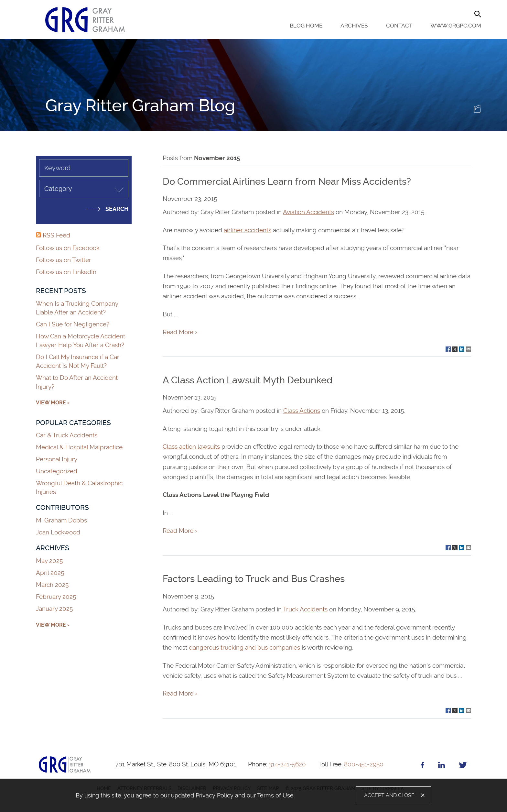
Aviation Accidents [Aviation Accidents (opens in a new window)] (308, 212)
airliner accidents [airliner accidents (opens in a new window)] (248, 230)
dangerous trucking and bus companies (244, 647)
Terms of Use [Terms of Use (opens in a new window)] (275, 795)
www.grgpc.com (456, 26)
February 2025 (56, 597)
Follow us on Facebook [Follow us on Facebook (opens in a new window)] (68, 248)
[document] (192, 796)
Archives (354, 26)
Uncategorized (57, 471)
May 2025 (49, 561)
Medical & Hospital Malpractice (79, 447)
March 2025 (52, 585)
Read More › (180, 332)
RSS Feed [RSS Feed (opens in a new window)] (53, 235)
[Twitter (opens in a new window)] (463, 766)
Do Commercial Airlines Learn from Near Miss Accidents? (287, 181)
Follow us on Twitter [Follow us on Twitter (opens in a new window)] (64, 260)
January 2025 (54, 609)
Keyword (57, 168)
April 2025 (50, 573)
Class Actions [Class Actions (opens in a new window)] (302, 411)
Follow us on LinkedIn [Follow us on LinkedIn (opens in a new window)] (66, 272)
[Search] (478, 14)
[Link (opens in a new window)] (448, 349)
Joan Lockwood (58, 532)
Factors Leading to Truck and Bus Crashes (254, 579)
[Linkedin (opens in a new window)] (442, 766)
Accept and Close (389, 795)
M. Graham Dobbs (61, 520)
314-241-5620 (277, 764)
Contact (399, 26)
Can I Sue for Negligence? (73, 324)
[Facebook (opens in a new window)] (422, 766)
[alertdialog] (253, 795)
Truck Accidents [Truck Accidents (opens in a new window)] (305, 609)
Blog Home (306, 26)
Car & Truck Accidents (67, 435)
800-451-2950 (351, 764)
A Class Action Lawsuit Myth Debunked (248, 380)
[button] (478, 110)
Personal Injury (57, 459)
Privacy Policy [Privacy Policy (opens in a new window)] (215, 795)
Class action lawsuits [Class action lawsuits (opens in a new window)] (191, 447)
